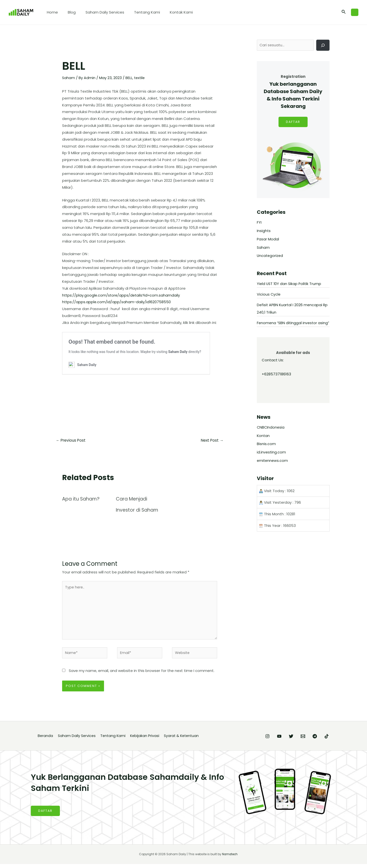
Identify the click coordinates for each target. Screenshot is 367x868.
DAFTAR (293, 123)
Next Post (212, 441)
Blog (68, 12)
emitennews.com (273, 469)
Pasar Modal (268, 240)
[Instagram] (243, 740)
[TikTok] (327, 740)
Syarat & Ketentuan (187, 740)
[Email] (293, 740)
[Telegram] (310, 740)
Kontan (263, 444)
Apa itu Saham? (82, 499)
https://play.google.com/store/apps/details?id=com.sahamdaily (122, 295)
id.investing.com (272, 460)
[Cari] (323, 46)
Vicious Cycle (269, 295)
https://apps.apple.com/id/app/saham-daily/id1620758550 (117, 302)
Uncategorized (271, 256)
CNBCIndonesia (271, 435)
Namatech (230, 858)
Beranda (45, 740)
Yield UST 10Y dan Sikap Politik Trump (290, 284)
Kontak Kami (170, 12)
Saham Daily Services (99, 12)
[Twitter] (276, 740)
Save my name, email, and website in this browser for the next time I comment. (142, 674)
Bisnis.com (266, 452)
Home (51, 12)
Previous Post (72, 441)
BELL (129, 78)
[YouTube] (260, 740)
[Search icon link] (344, 12)
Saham (69, 78)
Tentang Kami (138, 12)
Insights (264, 231)
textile (140, 78)
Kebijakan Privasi (149, 740)
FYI (259, 223)
